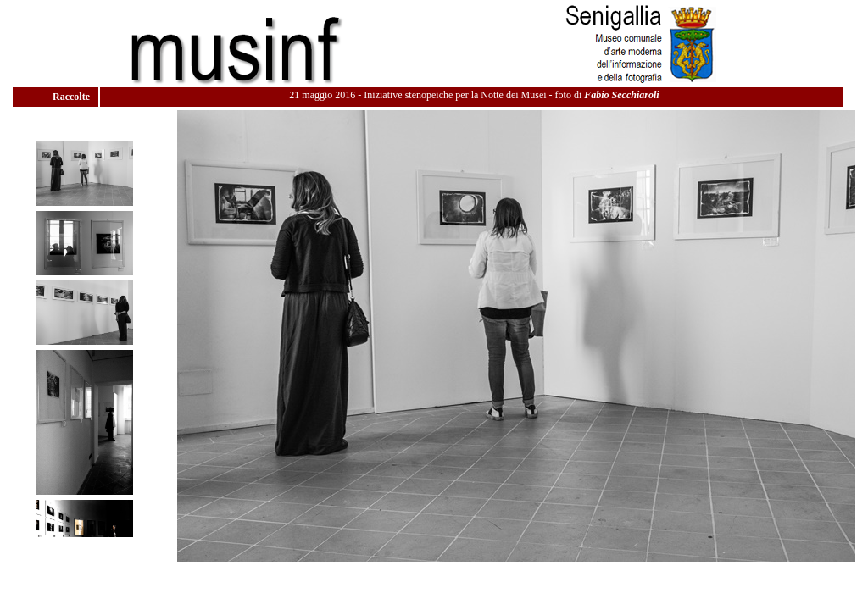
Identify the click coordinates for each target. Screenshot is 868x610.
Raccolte (72, 97)
